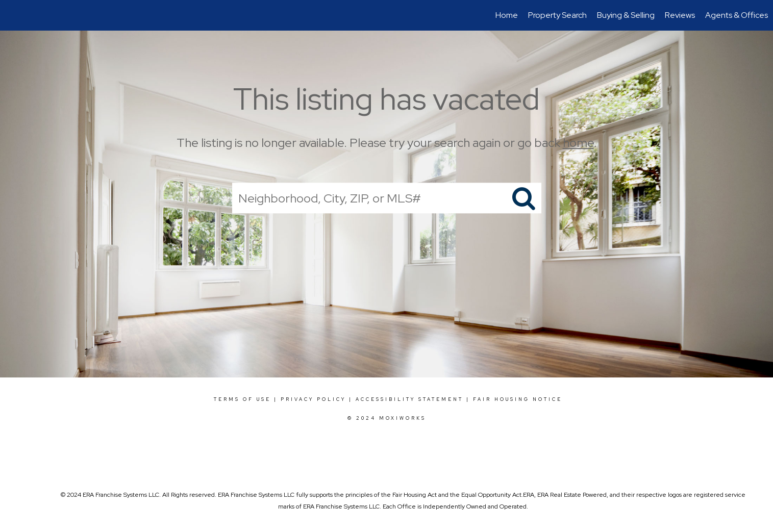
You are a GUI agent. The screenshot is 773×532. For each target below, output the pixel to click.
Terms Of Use (242, 399)
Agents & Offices (737, 15)
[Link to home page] (13, 15)
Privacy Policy (313, 399)
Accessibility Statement (409, 399)
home (578, 143)
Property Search (557, 15)
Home (507, 15)
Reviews (680, 15)
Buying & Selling (626, 15)
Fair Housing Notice (518, 399)
